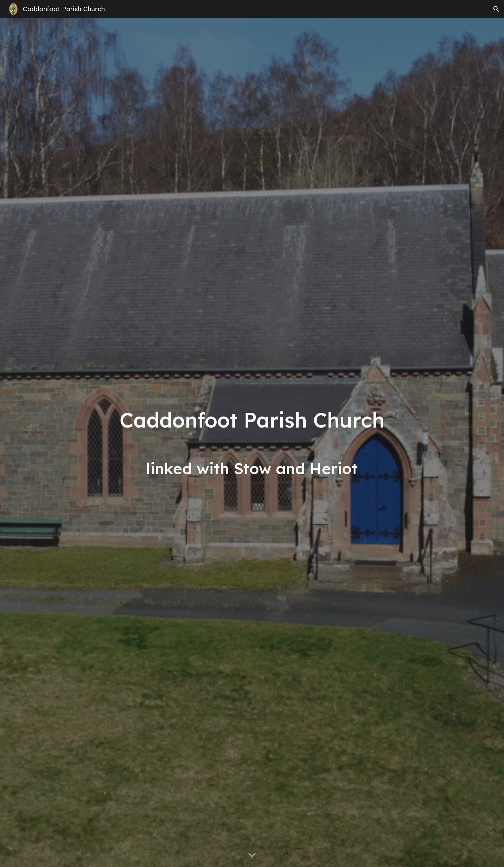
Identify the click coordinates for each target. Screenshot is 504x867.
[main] (252, 442)
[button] (496, 9)
